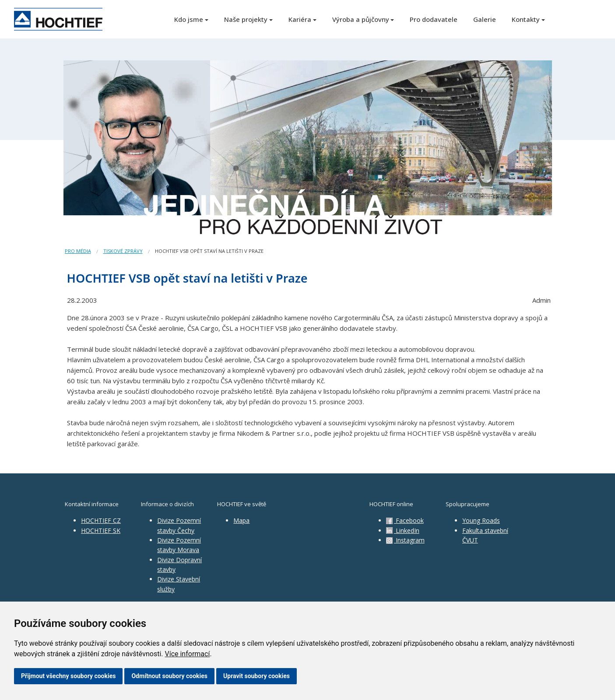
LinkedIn (403, 530)
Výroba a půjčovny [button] (361, 19)
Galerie (485, 19)
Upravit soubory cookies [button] (257, 676)
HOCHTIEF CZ (101, 520)
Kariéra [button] (300, 19)
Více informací (187, 654)
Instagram (405, 540)
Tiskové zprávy (123, 251)
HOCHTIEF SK (101, 530)
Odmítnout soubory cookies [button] (169, 676)
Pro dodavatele (434, 19)
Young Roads (481, 520)
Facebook (405, 520)
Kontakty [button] (526, 19)
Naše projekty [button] (246, 19)
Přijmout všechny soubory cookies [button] (68, 676)
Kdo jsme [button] (189, 19)
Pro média (78, 251)
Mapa (241, 520)
